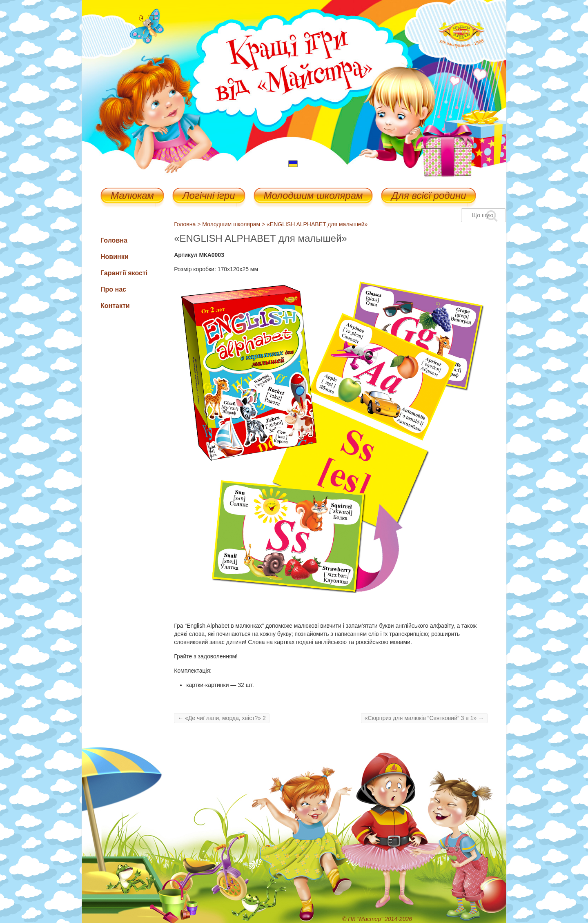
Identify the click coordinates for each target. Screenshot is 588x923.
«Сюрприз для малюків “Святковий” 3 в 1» (424, 718)
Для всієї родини (429, 196)
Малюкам (132, 196)
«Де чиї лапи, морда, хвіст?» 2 (222, 718)
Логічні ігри (209, 196)
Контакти (115, 306)
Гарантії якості (124, 273)
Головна (185, 224)
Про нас (113, 289)
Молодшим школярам (313, 196)
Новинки (115, 257)
